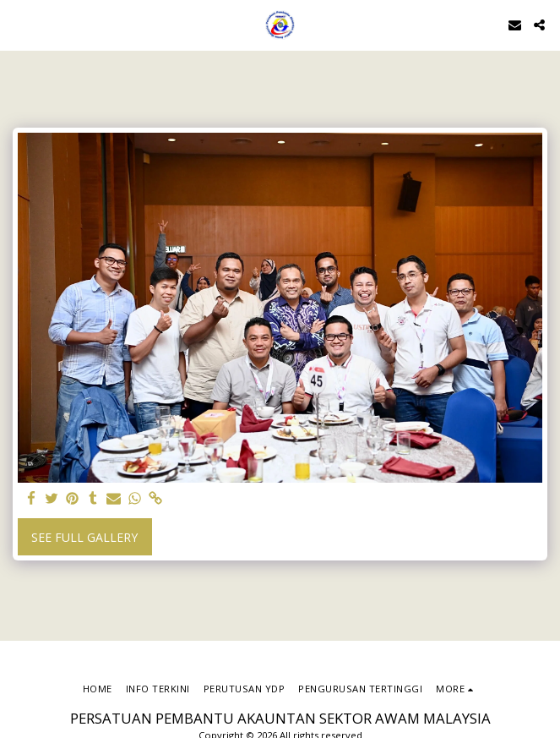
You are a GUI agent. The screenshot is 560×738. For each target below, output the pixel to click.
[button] (19, 24)
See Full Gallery (84, 537)
